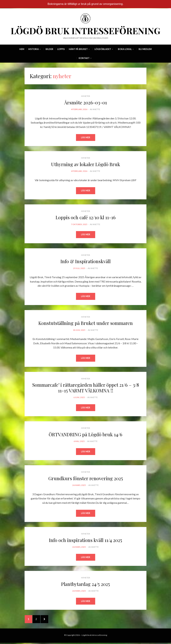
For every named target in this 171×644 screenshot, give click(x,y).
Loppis (61, 49)
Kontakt (84, 58)
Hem (22, 49)
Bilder (49, 49)
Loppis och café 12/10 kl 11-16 (86, 217)
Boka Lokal (125, 49)
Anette (96, 109)
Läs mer (86, 138)
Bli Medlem (145, 49)
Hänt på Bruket (78, 49)
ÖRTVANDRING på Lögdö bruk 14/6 (85, 435)
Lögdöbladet (103, 49)
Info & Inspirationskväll (85, 262)
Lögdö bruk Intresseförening (85, 31)
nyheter (86, 96)
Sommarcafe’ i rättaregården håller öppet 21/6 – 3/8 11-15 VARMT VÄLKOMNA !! (86, 388)
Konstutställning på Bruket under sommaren (86, 323)
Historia (33, 49)
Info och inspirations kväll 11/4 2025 (85, 541)
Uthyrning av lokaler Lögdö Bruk (86, 164)
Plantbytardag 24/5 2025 (85, 584)
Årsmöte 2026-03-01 (85, 102)
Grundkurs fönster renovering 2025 (86, 479)
